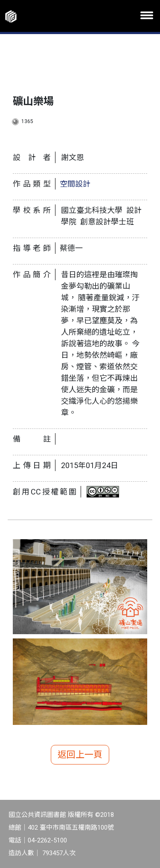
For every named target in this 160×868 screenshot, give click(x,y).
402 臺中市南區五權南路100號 (71, 828)
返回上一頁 (80, 755)
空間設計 (75, 184)
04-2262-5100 (47, 840)
